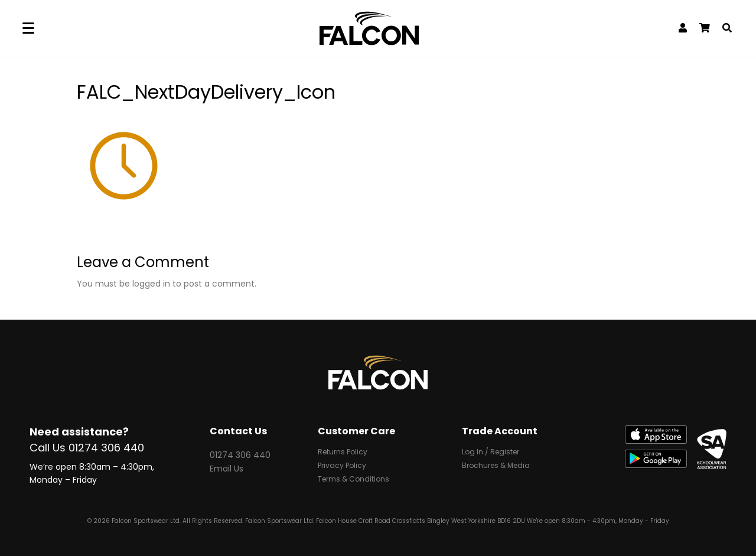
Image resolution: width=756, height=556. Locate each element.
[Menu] (28, 29)
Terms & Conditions (353, 480)
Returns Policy (343, 453)
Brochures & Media (496, 467)
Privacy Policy (342, 467)
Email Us (227, 469)
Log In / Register (491, 453)
